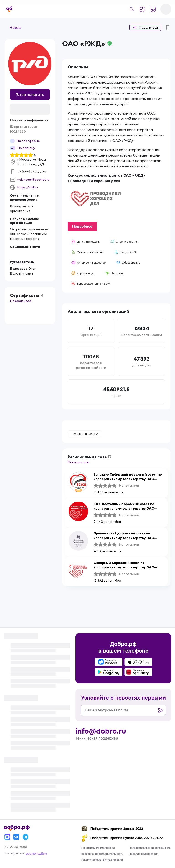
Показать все (21, 301)
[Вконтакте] (16, 837)
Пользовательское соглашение (150, 848)
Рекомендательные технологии (102, 860)
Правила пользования (143, 854)
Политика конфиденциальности (102, 854)
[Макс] (7, 837)
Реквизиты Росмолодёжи (98, 848)
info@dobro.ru (101, 731)
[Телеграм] (26, 837)
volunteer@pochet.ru (33, 180)
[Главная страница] (9, 9)
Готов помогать (30, 94)
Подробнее (82, 227)
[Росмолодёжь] (36, 853)
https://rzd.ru (28, 187)
